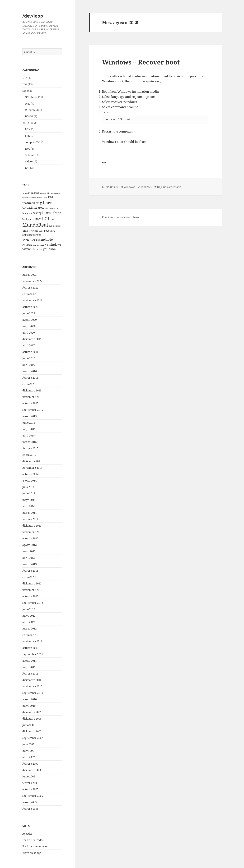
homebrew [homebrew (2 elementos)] (53, 208)
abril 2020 (29, 333)
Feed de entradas (33, 840)
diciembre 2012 (32, 583)
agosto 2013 (30, 545)
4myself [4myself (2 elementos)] (26, 193)
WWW (29, 116)
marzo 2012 (30, 629)
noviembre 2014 (32, 468)
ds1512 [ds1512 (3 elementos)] (40, 198)
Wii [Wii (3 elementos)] (46, 245)
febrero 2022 (30, 288)
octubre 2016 (30, 352)
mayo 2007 (29, 751)
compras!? (31, 142)
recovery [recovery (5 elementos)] (50, 231)
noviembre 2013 (32, 532)
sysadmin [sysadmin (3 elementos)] (27, 245)
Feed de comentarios (35, 846)
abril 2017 (29, 345)
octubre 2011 (30, 648)
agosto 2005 (30, 802)
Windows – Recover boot (141, 62)
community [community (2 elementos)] (56, 193)
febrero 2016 (30, 378)
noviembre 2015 (32, 397)
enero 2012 (29, 635)
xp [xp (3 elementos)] (41, 250)
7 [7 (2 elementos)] (30, 193)
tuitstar (30, 155)
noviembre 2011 (32, 641)
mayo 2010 (29, 706)
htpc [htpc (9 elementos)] (58, 213)
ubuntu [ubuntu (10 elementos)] (38, 244)
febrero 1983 (30, 809)
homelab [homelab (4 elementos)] (27, 213)
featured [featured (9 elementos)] (29, 203)
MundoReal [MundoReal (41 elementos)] (35, 225)
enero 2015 (29, 455)
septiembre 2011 (33, 654)
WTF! (26, 123)
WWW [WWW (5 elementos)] (26, 249)
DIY (25, 78)
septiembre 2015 (33, 410)
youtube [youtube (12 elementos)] (49, 249)
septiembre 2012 (33, 603)
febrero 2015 (30, 448)
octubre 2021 (30, 307)
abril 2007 (29, 757)
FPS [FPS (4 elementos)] (38, 203)
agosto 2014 (30, 481)
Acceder (27, 834)
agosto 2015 (30, 416)
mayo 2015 (29, 429)
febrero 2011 (30, 674)
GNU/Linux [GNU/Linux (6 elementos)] (30, 208)
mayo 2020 (29, 326)
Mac (28, 104)
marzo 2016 (30, 371)
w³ (27, 168)
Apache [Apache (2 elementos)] (43, 193)
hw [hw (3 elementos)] (24, 219)
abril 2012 (29, 622)
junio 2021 (29, 313)
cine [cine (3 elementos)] (49, 193)
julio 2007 (28, 744)
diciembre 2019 (32, 339)
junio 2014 (29, 493)
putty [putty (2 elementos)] (41, 231)
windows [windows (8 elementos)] (55, 244)
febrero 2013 (30, 571)
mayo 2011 (29, 667)
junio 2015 (29, 423)
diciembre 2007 (32, 731)
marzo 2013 (30, 564)
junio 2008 (29, 725)
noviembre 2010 (32, 686)
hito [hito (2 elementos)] (47, 208)
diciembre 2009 (32, 712)
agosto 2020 (30, 320)
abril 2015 (29, 436)
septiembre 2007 (33, 738)
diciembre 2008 (32, 719)
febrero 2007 (30, 764)
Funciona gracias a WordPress (121, 217)
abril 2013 (29, 558)
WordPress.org (32, 853)
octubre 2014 (30, 474)
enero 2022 (29, 294)
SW (24, 91)
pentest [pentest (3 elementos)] (57, 226)
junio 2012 (29, 609)
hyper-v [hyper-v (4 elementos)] (30, 219)
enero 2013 (29, 577)
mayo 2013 (29, 551)
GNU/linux (31, 97)
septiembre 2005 (33, 796)
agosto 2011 (30, 661)
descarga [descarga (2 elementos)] (32, 198)
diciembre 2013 (32, 526)
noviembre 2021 (32, 300)
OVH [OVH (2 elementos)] (51, 226)
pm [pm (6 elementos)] (24, 231)
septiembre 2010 (33, 693)
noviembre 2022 (32, 281)
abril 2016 (29, 365)
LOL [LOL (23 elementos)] (46, 218)
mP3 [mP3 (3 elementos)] (53, 219)
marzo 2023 (30, 275)
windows (146, 187)
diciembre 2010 (32, 680)
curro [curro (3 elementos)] (25, 198)
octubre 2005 (30, 789)
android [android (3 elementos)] (35, 193)
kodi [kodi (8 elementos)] (38, 219)
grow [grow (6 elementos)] (41, 208)
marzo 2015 (30, 442)
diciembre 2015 (32, 390)
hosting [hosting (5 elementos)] (37, 213)
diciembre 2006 (32, 770)
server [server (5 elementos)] (37, 235)
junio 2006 (29, 776)
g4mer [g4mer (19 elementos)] (46, 203)
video (28, 161)
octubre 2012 (30, 596)
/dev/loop (33, 16)
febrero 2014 (30, 519)
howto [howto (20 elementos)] (48, 212)
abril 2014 (29, 506)
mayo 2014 (29, 500)
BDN (28, 129)
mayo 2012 (29, 616)
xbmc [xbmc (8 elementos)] (35, 249)
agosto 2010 (30, 699)
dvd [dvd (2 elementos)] (46, 198)
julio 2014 (28, 487)
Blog (28, 136)
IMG (28, 149)
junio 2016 (29, 358)
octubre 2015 (30, 403)
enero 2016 (29, 384)
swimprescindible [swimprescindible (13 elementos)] (38, 239)
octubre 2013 (30, 538)
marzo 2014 (30, 513)
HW (25, 84)
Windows (31, 110)
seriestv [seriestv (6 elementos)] (27, 235)
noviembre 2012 (32, 590)
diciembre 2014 (32, 461)
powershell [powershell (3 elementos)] (33, 231)
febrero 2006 (30, 783)
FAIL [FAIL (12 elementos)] (52, 197)
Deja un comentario (169, 187)
